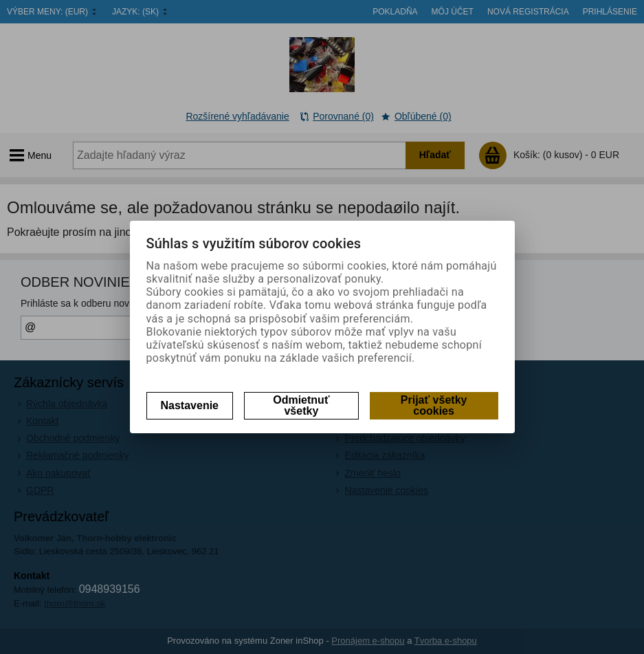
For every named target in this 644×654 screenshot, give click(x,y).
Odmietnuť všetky (301, 405)
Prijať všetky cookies (434, 405)
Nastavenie (190, 405)
